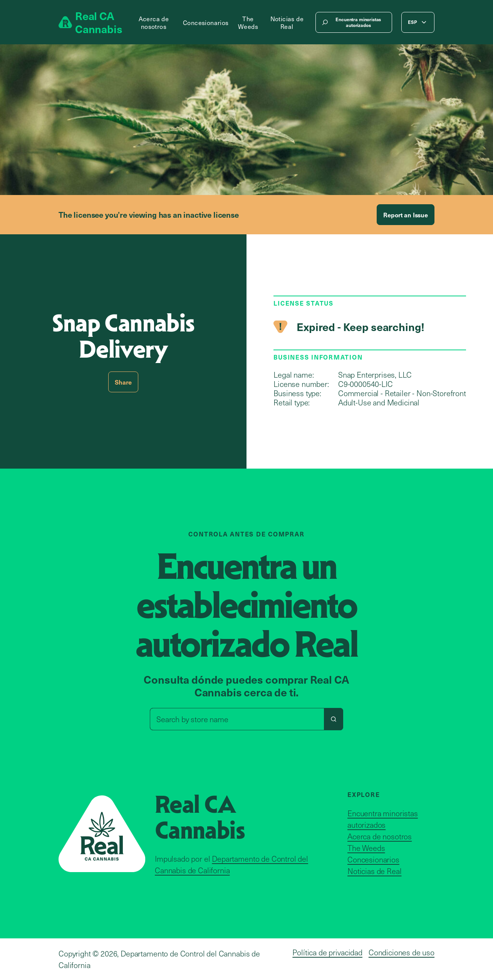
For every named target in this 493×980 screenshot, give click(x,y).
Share (123, 382)
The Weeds (248, 22)
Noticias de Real (287, 22)
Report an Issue (406, 215)
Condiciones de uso (402, 952)
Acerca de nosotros (154, 22)
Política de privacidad (327, 952)
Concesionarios (206, 22)
